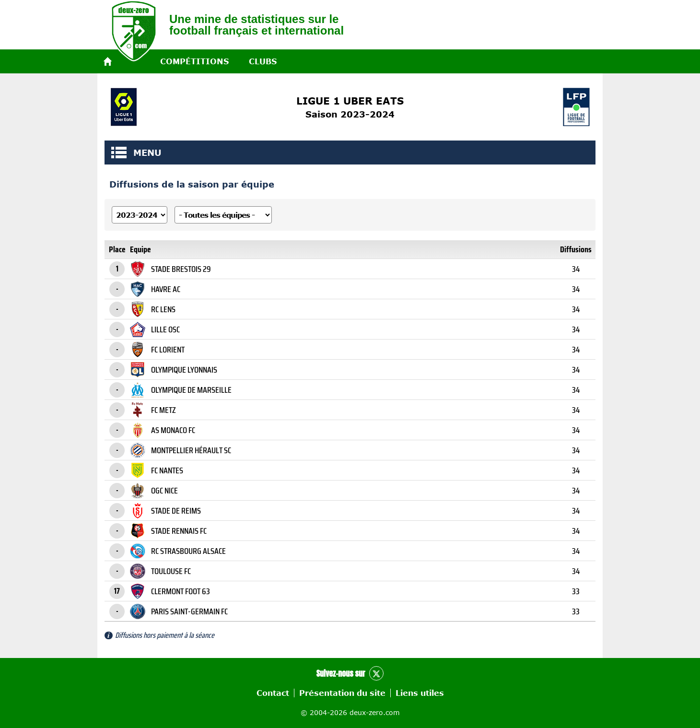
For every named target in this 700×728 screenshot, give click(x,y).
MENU (119, 153)
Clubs (263, 61)
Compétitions (194, 61)
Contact (273, 693)
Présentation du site (342, 693)
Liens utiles (420, 693)
